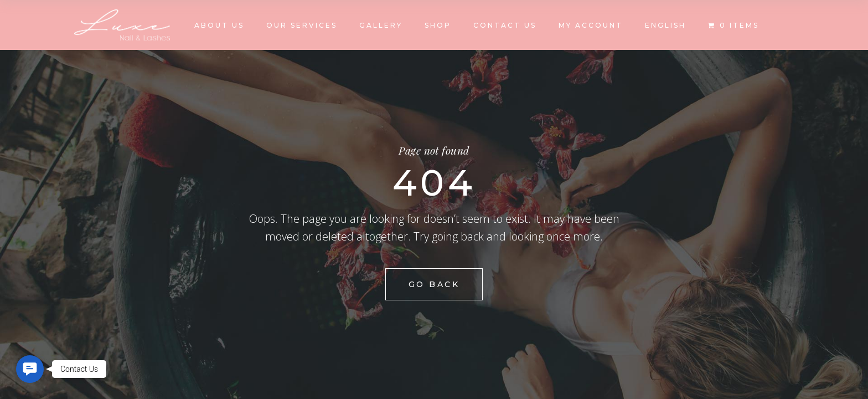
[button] (30, 369)
